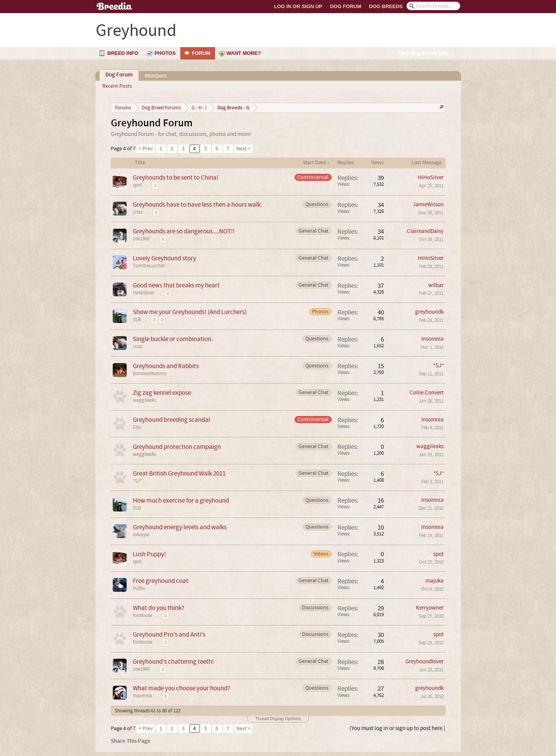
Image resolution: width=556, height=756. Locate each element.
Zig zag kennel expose (162, 393)
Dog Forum (346, 6)
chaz (138, 212)
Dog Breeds (386, 6)
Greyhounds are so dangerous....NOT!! (184, 231)
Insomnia (432, 339)
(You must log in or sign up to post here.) (398, 728)
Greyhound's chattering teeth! (173, 662)
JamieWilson (428, 205)
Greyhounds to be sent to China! (176, 178)
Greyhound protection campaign (177, 447)
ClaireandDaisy (425, 231)
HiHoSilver (431, 178)
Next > (243, 149)
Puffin (139, 589)
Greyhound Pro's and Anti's (169, 635)
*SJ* (438, 366)
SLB (137, 319)
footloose (142, 615)
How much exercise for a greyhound (181, 500)
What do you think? (158, 608)
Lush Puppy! (149, 554)
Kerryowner (430, 608)
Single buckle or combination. (173, 339)
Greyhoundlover (425, 662)
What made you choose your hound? (181, 688)
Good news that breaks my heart (176, 285)
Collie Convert (427, 393)
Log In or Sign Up (298, 6)
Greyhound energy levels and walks (180, 527)
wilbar (436, 285)
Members (156, 76)
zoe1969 (141, 239)
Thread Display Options (278, 719)
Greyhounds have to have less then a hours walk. (197, 205)
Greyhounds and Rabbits (166, 366)
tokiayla (141, 535)
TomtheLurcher (149, 266)
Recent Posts (117, 86)
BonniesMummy (150, 374)
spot (137, 185)
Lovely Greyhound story (164, 258)
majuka (435, 581)
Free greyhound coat (161, 581)
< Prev (146, 149)
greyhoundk (429, 312)
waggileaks (144, 400)
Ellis (137, 427)
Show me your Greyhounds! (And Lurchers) (190, 312)
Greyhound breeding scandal (171, 420)
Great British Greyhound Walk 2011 (179, 473)
